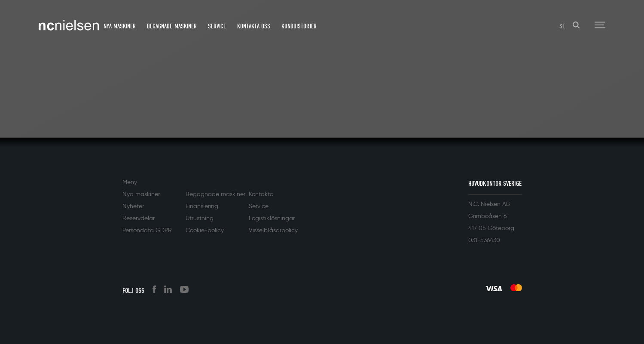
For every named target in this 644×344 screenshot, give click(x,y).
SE (562, 26)
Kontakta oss (254, 26)
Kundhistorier (299, 26)
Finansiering (202, 206)
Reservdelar (139, 218)
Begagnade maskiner (172, 26)
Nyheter (133, 206)
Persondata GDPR (147, 230)
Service (217, 26)
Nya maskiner (120, 26)
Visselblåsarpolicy (273, 230)
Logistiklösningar (272, 218)
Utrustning (200, 218)
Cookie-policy (205, 230)
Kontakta (261, 194)
